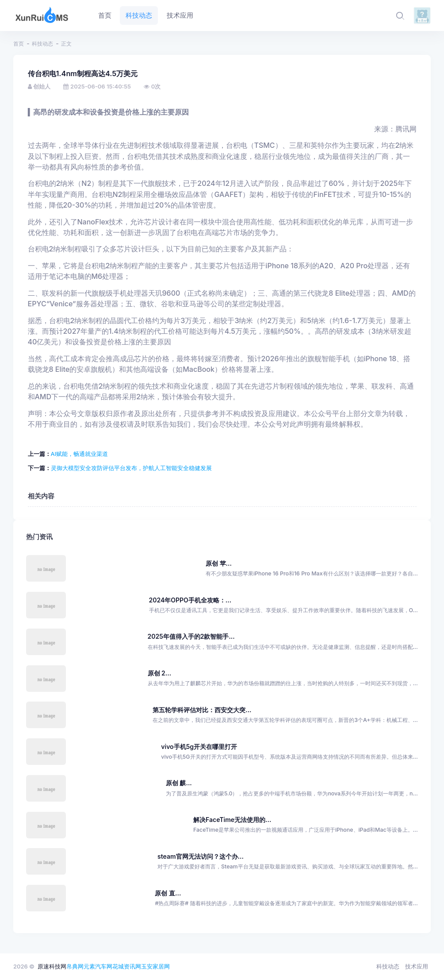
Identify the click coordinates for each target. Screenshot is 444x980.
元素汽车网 (98, 966)
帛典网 (75, 966)
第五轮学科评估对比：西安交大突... (202, 710)
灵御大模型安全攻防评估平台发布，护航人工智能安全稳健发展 (131, 468)
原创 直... (168, 893)
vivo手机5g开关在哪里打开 (199, 747)
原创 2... (160, 673)
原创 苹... (219, 563)
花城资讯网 (127, 966)
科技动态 (42, 44)
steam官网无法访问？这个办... (201, 856)
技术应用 (417, 966)
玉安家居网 (155, 966)
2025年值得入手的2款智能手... (191, 636)
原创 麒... (179, 783)
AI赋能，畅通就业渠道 (79, 454)
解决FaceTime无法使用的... (232, 820)
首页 (19, 44)
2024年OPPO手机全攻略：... (190, 600)
